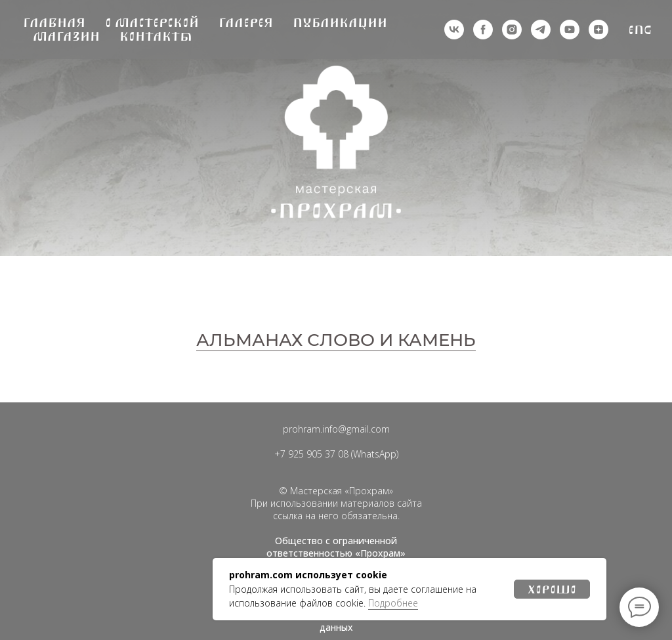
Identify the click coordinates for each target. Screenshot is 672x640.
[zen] (598, 30)
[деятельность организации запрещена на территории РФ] (483, 30)
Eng (640, 30)
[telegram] (541, 30)
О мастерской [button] (152, 23)
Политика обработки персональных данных (336, 621)
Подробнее (393, 603)
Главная (54, 23)
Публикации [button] (340, 23)
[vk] (454, 30)
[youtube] (570, 30)
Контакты (156, 36)
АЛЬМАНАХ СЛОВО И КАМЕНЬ (336, 340)
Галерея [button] (246, 23)
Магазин (66, 36)
